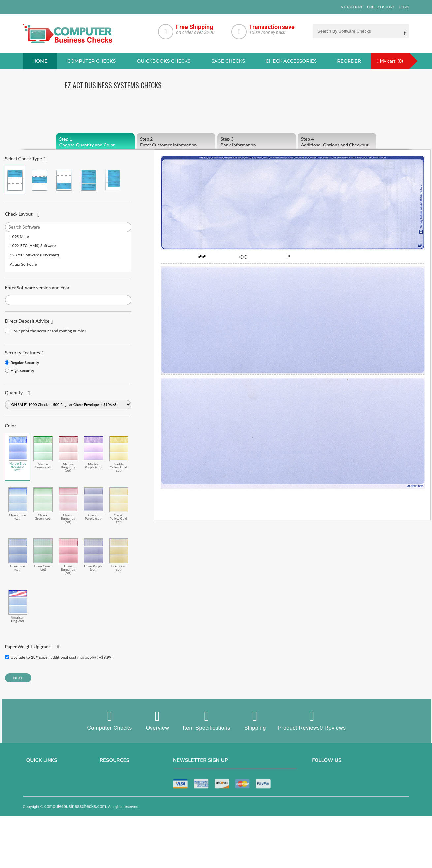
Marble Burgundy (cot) (68, 454)
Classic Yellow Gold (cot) (119, 505)
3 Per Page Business (88, 180)
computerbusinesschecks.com (75, 864)
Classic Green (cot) (43, 504)
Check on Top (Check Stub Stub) (15, 180)
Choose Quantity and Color (95, 142)
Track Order (37, 824)
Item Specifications (206, 720)
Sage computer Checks (121, 778)
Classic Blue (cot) (18, 504)
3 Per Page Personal (113, 180)
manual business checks (122, 806)
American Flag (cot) (18, 606)
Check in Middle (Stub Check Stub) (39, 180)
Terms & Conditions (44, 797)
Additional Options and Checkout (337, 142)
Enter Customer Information (176, 142)
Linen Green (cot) (43, 555)
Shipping (255, 720)
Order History (381, 7)
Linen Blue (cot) (18, 555)
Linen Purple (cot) (94, 555)
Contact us (36, 806)
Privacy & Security (42, 788)
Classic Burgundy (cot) (68, 505)
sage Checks (228, 61)
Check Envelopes (115, 834)
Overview (158, 720)
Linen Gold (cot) (119, 555)
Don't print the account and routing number (49, 331)
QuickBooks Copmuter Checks (127, 797)
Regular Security (25, 362)
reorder (349, 61)
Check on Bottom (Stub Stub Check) (64, 180)
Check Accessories (291, 61)
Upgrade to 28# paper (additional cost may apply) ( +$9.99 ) (62, 657)
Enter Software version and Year (37, 288)
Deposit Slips (111, 824)
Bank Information (257, 142)
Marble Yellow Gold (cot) (119, 454)
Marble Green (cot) (43, 452)
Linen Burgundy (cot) (68, 556)
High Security (22, 371)
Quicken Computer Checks (123, 815)
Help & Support (40, 834)
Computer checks (91, 61)
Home (40, 61)
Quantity (14, 392)
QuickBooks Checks (164, 61)
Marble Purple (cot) (94, 452)
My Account (352, 7)
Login (404, 7)
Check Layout (19, 214)
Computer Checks (110, 720)
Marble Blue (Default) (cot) (18, 454)
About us (34, 778)
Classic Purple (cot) (94, 504)
